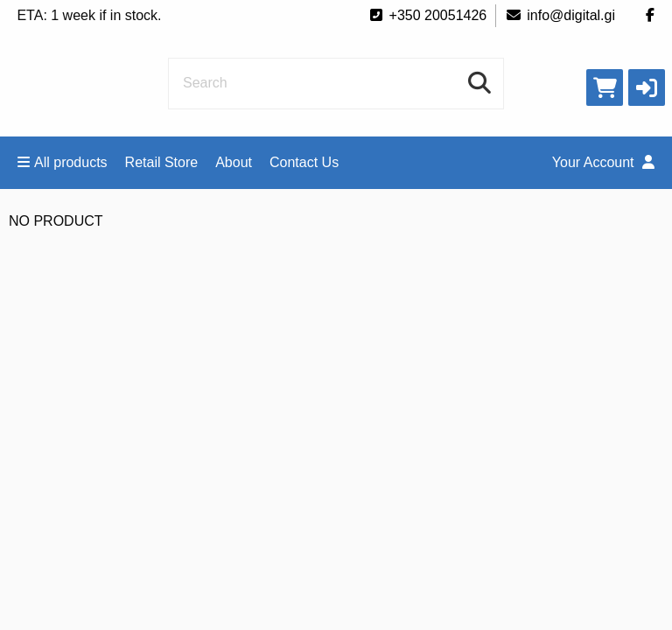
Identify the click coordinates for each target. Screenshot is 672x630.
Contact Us (304, 162)
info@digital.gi (560, 15)
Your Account (603, 162)
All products (63, 162)
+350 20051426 (427, 15)
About (234, 162)
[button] (647, 87)
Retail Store (162, 162)
